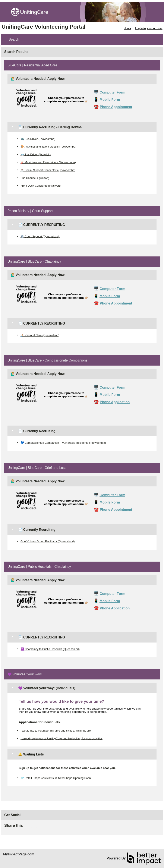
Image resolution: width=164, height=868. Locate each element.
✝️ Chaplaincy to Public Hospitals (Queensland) (50, 649)
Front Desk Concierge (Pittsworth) (41, 186)
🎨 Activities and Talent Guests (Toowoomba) (48, 147)
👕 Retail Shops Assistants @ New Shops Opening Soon (56, 778)
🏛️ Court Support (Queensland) (40, 236)
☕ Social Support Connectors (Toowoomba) (48, 170)
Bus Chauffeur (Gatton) (35, 178)
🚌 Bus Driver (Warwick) (36, 154)
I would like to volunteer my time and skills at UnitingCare (56, 731)
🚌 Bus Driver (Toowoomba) (38, 139)
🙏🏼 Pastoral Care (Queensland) (40, 335)
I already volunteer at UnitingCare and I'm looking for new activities (61, 738)
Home (127, 28)
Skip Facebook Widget (37, 827)
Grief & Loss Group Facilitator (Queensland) (48, 541)
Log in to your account (149, 28)
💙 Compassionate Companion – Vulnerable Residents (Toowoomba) (63, 443)
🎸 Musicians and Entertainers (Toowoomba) (48, 162)
